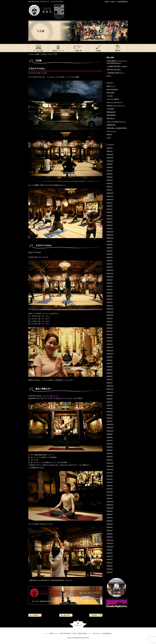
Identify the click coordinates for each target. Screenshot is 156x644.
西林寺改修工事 (111, 112)
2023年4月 (110, 257)
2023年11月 (110, 235)
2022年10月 (110, 277)
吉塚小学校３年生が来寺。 (114, 69)
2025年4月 (110, 180)
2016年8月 (110, 514)
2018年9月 (110, 434)
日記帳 (107, 2)
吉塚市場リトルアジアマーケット (116, 106)
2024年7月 (110, 209)
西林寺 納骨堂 (111, 93)
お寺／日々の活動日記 (113, 99)
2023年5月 (110, 254)
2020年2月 (110, 379)
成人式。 (109, 76)
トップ (38, 48)
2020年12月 (110, 347)
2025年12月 (110, 155)
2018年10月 (110, 431)
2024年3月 (110, 222)
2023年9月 (110, 241)
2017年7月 (110, 479)
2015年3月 (110, 569)
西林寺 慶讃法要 (111, 115)
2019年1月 (110, 421)
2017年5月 (110, 486)
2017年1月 (110, 498)
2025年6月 (110, 174)
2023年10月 (110, 238)
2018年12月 (110, 424)
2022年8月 (110, 283)
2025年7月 (110, 171)
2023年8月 (110, 244)
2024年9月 (110, 203)
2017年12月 (110, 463)
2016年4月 (110, 527)
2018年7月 (110, 440)
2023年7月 (110, 248)
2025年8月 (110, 167)
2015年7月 (110, 556)
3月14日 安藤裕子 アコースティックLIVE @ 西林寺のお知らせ (117, 62)
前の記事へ (35, 615)
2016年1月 (110, 537)
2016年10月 (110, 508)
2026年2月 (110, 148)
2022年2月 (110, 302)
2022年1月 (110, 306)
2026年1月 (110, 151)
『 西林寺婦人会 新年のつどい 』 (116, 73)
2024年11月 (110, 196)
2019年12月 (110, 386)
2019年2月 (110, 418)
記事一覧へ (66, 615)
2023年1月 (110, 267)
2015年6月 (110, 559)
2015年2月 (110, 572)
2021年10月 (110, 315)
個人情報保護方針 (123, 2)
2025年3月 (110, 183)
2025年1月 (110, 190)
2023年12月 (110, 232)
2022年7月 (110, 286)
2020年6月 (110, 367)
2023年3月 (110, 261)
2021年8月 (110, 322)
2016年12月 (110, 502)
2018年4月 (110, 450)
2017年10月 (110, 469)
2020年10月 (110, 354)
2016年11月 (110, 505)
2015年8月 (110, 553)
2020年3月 (110, 376)
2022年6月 (110, 289)
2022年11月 (110, 273)
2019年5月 (110, 408)
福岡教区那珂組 (111, 125)
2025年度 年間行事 (78, 48)
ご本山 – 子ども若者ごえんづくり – (116, 122)
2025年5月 (110, 177)
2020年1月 (110, 383)
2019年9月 (110, 395)
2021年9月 (110, 318)
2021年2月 (110, 341)
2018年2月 (110, 457)
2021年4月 (110, 334)
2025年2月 (110, 187)
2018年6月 (110, 444)
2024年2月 (110, 225)
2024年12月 (110, 193)
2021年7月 (110, 325)
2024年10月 (110, 199)
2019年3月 (110, 415)
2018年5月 (110, 447)
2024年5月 (110, 216)
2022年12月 (110, 270)
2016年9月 (110, 511)
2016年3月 (110, 530)
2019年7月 (110, 402)
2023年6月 (110, 251)
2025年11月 (110, 158)
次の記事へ (96, 615)
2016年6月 (110, 521)
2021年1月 (110, 344)
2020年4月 (110, 373)
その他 (109, 138)
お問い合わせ (96, 634)
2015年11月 (110, 543)
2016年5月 (110, 524)
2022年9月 (110, 280)
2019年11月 (110, 389)
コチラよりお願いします (50, 396)
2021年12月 (110, 309)
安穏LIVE (109, 134)
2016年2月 (110, 534)
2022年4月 (110, 296)
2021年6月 (110, 328)
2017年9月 (110, 473)
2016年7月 (110, 518)
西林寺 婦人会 (111, 118)
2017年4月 (110, 489)
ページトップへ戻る (78, 624)
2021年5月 (110, 331)
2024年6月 (110, 212)
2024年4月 (110, 219)
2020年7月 (110, 363)
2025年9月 (110, 164)
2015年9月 (110, 550)
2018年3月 (110, 453)
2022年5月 (110, 293)
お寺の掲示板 (110, 109)
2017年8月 (110, 476)
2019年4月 (110, 412)
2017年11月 (110, 466)
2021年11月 (110, 312)
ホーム (32, 54)
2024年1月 (110, 228)
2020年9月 (110, 357)
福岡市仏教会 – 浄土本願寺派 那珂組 (117, 128)
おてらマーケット (112, 131)
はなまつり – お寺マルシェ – (115, 102)
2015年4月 (110, 566)
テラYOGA (43, 54)
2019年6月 (110, 405)
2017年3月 (110, 492)
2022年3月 (110, 299)
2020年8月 (110, 360)
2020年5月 (110, 370)
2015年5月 (110, 563)
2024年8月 (110, 206)
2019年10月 (110, 392)
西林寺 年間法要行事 (112, 90)
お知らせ (113, 2)
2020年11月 (110, 351)
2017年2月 (110, 495)
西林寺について (58, 48)
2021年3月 (110, 338)
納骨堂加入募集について (118, 48)
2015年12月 (110, 540)
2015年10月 (110, 547)
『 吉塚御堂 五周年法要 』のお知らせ (117, 66)
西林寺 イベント (111, 86)
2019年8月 (110, 399)
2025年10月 (110, 161)
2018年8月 (110, 437)
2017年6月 (110, 482)
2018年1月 (110, 460)
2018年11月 (110, 428)
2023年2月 (110, 264)
